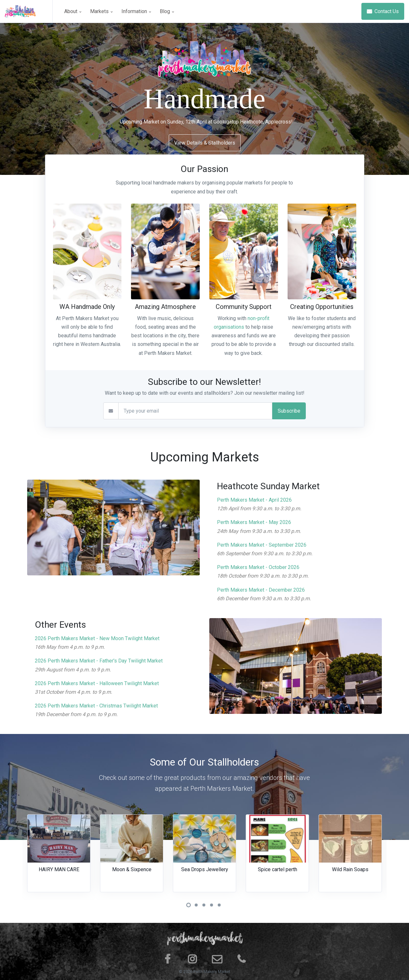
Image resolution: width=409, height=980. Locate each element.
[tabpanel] (59, 857)
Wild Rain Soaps (350, 869)
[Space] (29, 11)
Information (136, 11)
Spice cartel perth (278, 869)
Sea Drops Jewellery (205, 869)
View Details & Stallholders (205, 143)
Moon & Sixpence (132, 869)
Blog (167, 11)
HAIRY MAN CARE (59, 869)
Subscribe (289, 411)
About (73, 11)
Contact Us (383, 11)
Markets (101, 11)
